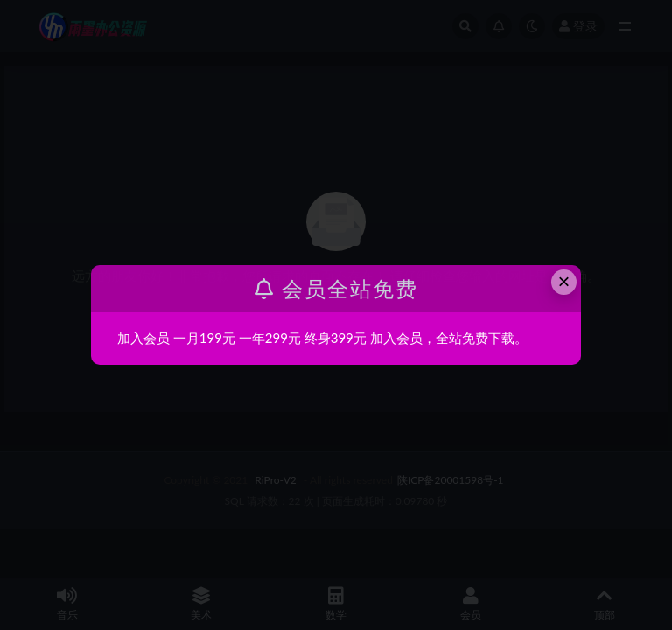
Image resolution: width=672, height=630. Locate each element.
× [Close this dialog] (564, 281)
